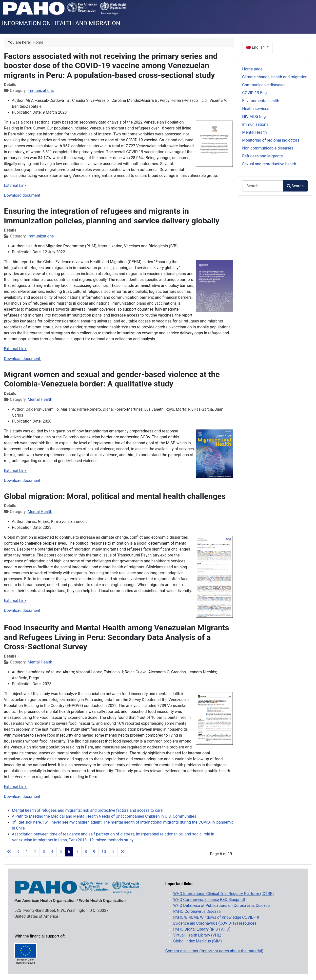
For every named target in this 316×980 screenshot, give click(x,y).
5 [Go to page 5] (61, 852)
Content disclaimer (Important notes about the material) (214, 951)
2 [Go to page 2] (35, 852)
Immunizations (41, 91)
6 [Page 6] (69, 852)
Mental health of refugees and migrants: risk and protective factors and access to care (87, 810)
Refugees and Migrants (262, 156)
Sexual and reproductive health (269, 164)
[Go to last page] (123, 852)
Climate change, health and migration (275, 77)
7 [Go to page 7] (77, 852)
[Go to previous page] (19, 852)
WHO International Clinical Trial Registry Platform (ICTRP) (224, 894)
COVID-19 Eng (255, 93)
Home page (252, 69)
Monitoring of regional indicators (271, 140)
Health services (256, 109)
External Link (15, 185)
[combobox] (263, 186)
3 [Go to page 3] (44, 852)
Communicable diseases (264, 85)
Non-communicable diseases (268, 148)
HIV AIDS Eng (254, 117)
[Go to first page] (9, 852)
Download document (23, 195)
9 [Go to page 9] (94, 852)
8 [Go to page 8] (86, 852)
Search (295, 186)
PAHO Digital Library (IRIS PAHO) (202, 929)
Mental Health (40, 399)
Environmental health (261, 101)
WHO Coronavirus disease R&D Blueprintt (209, 900)
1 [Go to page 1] (27, 852)
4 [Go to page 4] (52, 852)
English (256, 47)
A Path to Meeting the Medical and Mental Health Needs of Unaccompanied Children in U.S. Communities (104, 816)
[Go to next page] (113, 852)
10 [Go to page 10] (104, 852)
